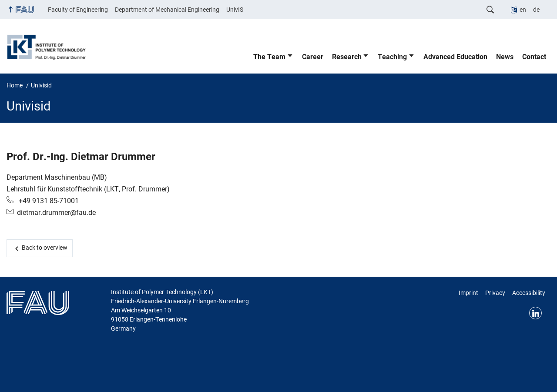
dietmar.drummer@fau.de (56, 213)
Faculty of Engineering (78, 10)
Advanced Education (455, 57)
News (505, 57)
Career (313, 57)
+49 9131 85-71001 (48, 201)
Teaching (392, 57)
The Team (269, 57)
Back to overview (45, 248)
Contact (534, 57)
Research (347, 57)
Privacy (495, 293)
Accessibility (529, 293)
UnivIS (235, 10)
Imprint (468, 293)
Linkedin (535, 313)
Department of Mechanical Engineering (167, 10)
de (536, 10)
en (523, 10)
